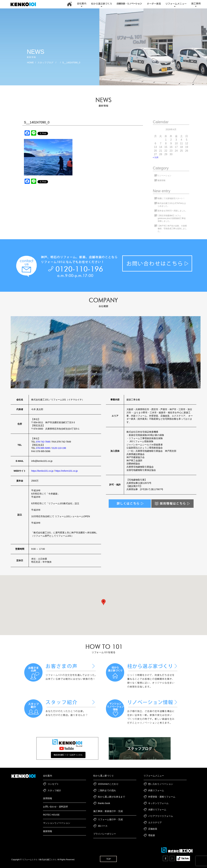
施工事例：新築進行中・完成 (108, 811)
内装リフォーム (156, 790)
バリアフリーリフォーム (161, 816)
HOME (30, 63)
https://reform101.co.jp (66, 471)
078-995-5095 (43, 448)
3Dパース (103, 826)
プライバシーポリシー (105, 834)
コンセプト (53, 784)
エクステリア (155, 822)
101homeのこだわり (108, 784)
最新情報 (162, 180)
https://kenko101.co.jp (42, 471)
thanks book (104, 803)
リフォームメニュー (154, 776)
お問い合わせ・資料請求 (55, 807)
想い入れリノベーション (161, 784)
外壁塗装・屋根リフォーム (162, 797)
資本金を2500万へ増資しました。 (172, 211)
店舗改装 (153, 829)
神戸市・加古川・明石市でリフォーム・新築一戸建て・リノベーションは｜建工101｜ (25, 4)
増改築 (152, 835)
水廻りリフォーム (157, 810)
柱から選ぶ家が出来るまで (111, 797)
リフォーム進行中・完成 (110, 819)
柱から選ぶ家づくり (103, 776)
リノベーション (164, 176)
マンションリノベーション (57, 823)
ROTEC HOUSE (51, 815)
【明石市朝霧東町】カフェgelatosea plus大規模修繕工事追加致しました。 (172, 218)
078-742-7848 (43, 442)
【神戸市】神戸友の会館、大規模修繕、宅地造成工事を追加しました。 (172, 229)
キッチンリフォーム (158, 803)
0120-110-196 (59, 448)
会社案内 (48, 776)
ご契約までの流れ (107, 790)
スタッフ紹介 (54, 790)
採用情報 (48, 798)
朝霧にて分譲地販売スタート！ (171, 198)
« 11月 (156, 157)
